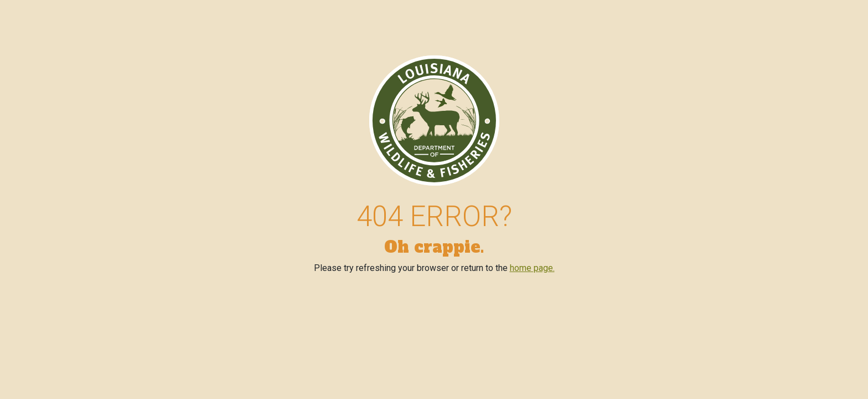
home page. (532, 268)
